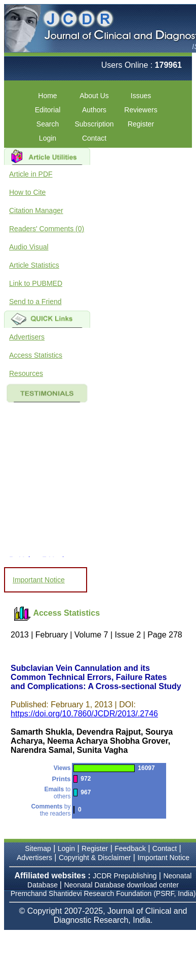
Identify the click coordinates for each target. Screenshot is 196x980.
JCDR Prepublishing (125, 876)
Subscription (94, 124)
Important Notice (39, 580)
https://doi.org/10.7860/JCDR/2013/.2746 (84, 714)
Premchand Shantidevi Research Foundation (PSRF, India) (103, 893)
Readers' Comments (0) (47, 229)
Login (48, 138)
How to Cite (27, 192)
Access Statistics (36, 355)
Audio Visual (29, 247)
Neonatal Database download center (121, 885)
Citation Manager (36, 210)
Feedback (130, 848)
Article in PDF (31, 174)
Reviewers (141, 110)
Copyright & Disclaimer (95, 858)
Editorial (48, 110)
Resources (26, 373)
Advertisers (27, 337)
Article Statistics (34, 265)
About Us (94, 96)
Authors (94, 110)
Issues (141, 96)
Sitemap (38, 848)
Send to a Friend (35, 302)
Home (47, 96)
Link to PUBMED (36, 283)
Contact (94, 138)
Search (48, 124)
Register (141, 124)
